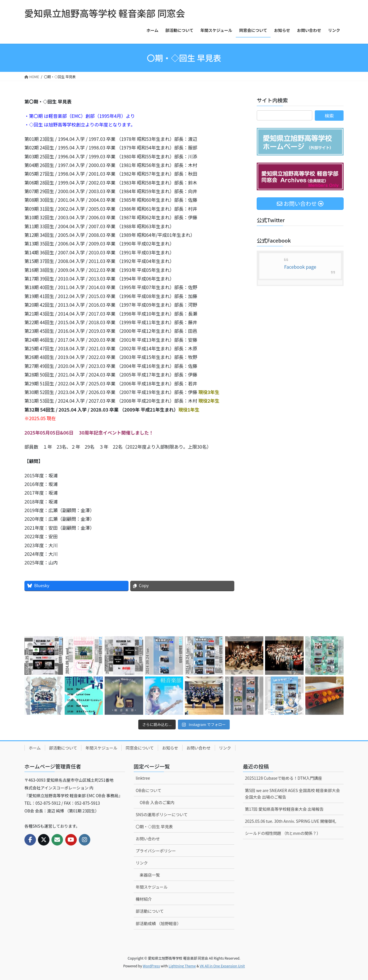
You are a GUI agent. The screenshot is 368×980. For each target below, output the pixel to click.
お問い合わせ (199, 748)
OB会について (148, 790)
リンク (225, 748)
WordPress (152, 966)
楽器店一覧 (150, 875)
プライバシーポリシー (156, 851)
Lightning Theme (182, 966)
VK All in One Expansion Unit (222, 966)
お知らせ (170, 748)
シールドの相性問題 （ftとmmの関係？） (283, 833)
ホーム (35, 748)
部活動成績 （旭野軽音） (158, 923)
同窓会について (140, 748)
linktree (143, 778)
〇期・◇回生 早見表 (154, 827)
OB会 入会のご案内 (157, 802)
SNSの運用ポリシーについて (162, 814)
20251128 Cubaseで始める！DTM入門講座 (283, 778)
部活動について (63, 748)
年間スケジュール (101, 748)
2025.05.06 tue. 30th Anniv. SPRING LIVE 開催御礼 (291, 821)
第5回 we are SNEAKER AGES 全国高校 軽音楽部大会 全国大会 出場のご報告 (292, 794)
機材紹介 (144, 899)
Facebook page (300, 267)
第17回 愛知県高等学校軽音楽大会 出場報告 (284, 809)
